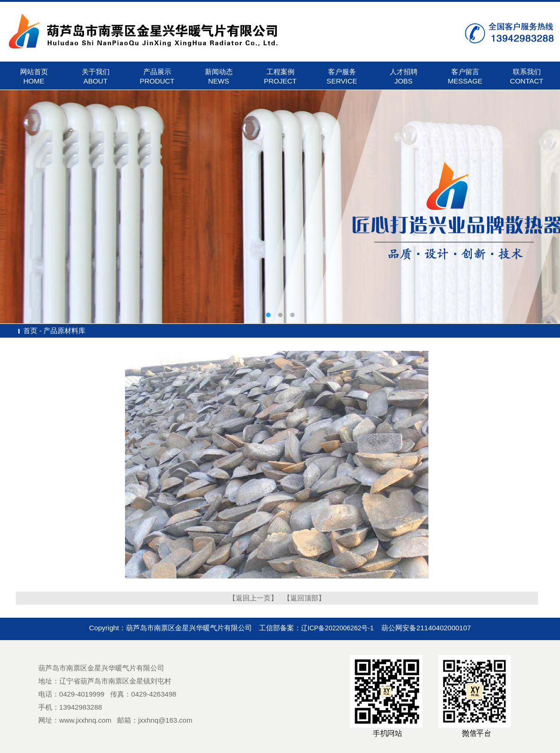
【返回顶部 (301, 598)
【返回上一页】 (253, 598)
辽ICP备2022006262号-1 (337, 628)
